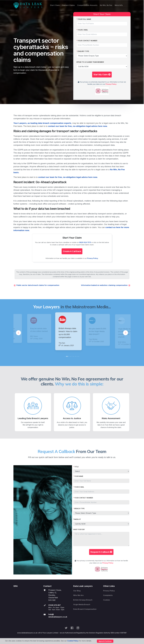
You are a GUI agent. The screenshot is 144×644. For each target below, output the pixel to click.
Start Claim (55, 5)
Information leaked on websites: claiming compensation (104, 285)
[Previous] (18, 333)
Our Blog (77, 591)
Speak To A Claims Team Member (90, 62)
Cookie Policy (73, 641)
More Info (119, 5)
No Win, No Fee (106, 5)
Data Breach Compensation (85, 609)
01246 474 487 (55, 605)
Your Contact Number (87, 41)
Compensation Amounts (87, 5)
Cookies (107, 600)
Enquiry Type (83, 51)
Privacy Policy (111, 84)
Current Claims (68, 5)
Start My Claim (102, 75)
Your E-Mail (83, 30)
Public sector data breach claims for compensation (38, 285)
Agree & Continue (105, 641)
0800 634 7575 (85, 242)
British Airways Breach (83, 600)
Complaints (108, 595)
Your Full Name (84, 19)
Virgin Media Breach (82, 605)
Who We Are (78, 595)
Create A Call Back (72, 251)
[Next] (126, 333)
